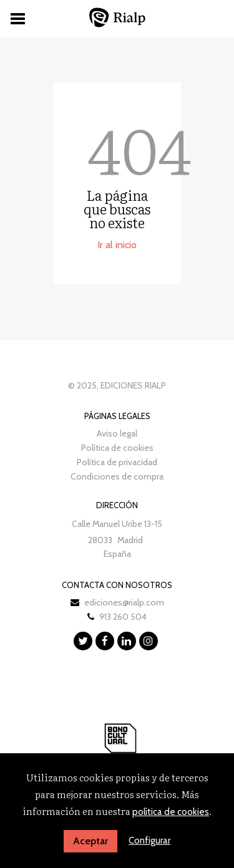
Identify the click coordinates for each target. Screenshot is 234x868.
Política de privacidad (117, 462)
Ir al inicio (117, 245)
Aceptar (90, 841)
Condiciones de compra (117, 476)
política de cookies (171, 812)
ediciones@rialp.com (124, 602)
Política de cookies (117, 448)
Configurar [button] (149, 841)
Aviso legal (117, 433)
